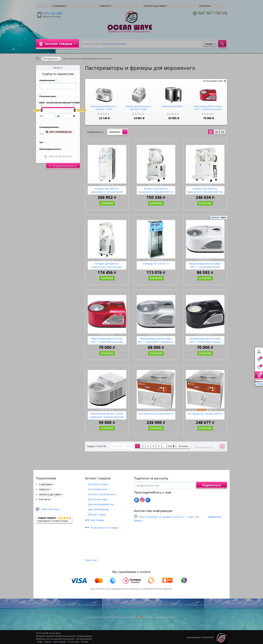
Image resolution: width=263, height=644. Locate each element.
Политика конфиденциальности (161, 617)
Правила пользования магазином (117, 617)
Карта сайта (92, 617)
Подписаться (212, 485)
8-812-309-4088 (52, 13)
